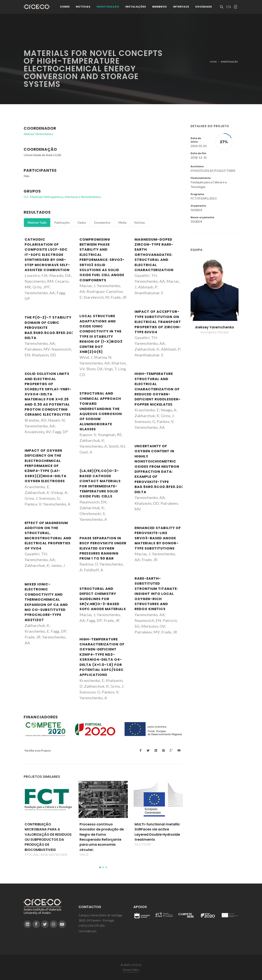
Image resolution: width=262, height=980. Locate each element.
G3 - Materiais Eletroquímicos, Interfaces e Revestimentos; (62, 197)
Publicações (62, 222)
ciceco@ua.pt (87, 931)
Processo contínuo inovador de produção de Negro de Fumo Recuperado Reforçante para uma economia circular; (102, 837)
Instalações (136, 8)
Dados (82, 222)
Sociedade (204, 8)
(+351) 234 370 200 (92, 925)
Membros (160, 8)
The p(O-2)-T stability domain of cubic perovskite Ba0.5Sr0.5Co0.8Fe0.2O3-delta (51, 328)
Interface (181, 8)
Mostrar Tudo (37, 222)
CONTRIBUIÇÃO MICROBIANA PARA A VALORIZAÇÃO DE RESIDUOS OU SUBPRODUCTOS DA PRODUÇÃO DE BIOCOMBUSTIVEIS (48, 837)
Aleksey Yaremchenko (215, 327)
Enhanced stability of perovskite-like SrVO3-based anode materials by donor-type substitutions (158, 538)
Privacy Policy (131, 970)
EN (228, 8)
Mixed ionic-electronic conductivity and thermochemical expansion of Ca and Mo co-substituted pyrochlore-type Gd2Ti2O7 (46, 602)
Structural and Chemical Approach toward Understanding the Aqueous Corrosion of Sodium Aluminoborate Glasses (101, 411)
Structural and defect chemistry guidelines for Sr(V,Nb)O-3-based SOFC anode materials (103, 599)
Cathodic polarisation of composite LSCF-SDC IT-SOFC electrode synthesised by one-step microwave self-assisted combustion (47, 255)
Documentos (102, 222)
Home (213, 62)
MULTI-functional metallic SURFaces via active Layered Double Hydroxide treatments (157, 832)
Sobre (65, 8)
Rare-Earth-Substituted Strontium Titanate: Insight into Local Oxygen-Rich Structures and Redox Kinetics (156, 594)
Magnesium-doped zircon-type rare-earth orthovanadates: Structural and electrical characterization (154, 255)
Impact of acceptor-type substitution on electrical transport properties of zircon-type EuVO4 (158, 322)
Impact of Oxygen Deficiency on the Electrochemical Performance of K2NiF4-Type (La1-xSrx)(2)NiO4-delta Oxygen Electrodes (46, 466)
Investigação (108, 8)
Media (122, 222)
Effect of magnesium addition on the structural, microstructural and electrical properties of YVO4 (48, 536)
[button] (100, 867)
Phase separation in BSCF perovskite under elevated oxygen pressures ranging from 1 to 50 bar (103, 548)
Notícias (83, 8)
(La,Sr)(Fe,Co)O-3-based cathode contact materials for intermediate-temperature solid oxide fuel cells (100, 484)
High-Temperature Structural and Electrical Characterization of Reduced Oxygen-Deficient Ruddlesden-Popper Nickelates (158, 389)
